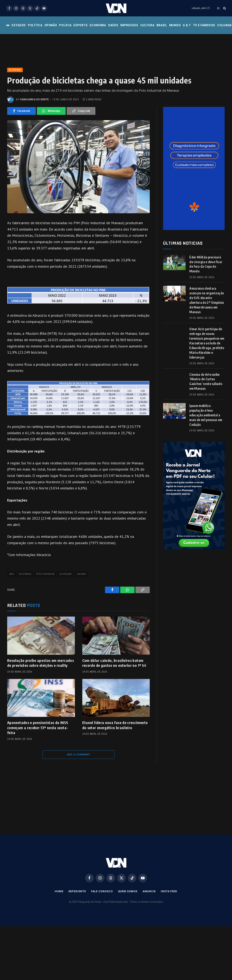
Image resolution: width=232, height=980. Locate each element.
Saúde (113, 25)
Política (35, 25)
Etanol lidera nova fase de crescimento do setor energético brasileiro (115, 725)
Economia (98, 25)
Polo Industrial (45, 574)
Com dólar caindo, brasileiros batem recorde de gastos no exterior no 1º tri (114, 663)
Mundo (175, 25)
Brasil (162, 25)
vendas (81, 574)
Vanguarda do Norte (34, 99)
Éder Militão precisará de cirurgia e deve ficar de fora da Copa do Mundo (206, 264)
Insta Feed (169, 891)
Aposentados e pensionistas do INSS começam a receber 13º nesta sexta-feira (38, 728)
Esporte (81, 25)
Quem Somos (128, 891)
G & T (187, 25)
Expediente (77, 891)
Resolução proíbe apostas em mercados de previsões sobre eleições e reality (41, 663)
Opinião (51, 25)
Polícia (65, 25)
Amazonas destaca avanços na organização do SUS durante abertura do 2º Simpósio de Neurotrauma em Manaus (207, 300)
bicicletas (25, 574)
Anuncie (149, 891)
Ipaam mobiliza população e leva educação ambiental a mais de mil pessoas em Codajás (206, 415)
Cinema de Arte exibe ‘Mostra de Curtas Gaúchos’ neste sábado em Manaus (206, 382)
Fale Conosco (102, 891)
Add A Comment (79, 754)
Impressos (129, 25)
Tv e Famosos (204, 25)
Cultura (147, 25)
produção (66, 574)
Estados (19, 25)
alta (12, 574)
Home (59, 891)
